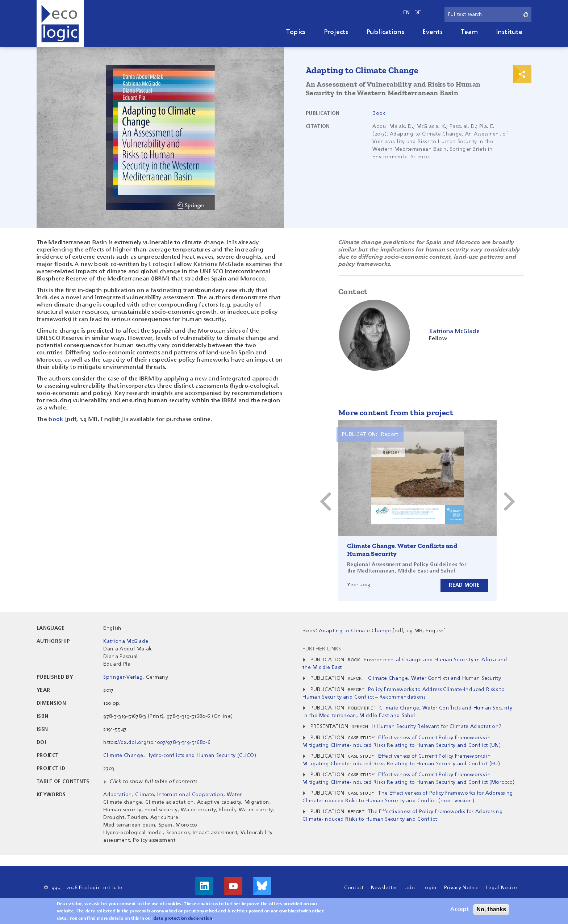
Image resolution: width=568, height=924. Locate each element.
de (418, 13)
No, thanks (491, 909)
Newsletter (384, 888)
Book (379, 113)
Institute (509, 32)
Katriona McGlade (126, 641)
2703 (109, 769)
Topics (296, 32)
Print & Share (522, 74)
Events (433, 32)
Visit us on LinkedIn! (204, 886)
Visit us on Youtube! (233, 886)
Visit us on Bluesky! (262, 886)
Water (234, 795)
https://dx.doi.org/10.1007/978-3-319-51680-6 (157, 742)
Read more (464, 585)
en (407, 13)
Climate (145, 795)
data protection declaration (183, 919)
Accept (460, 910)
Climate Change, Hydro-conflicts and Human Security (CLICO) (180, 756)
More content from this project (396, 413)
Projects (336, 32)
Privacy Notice (461, 888)
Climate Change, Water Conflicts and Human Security (435, 678)
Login (430, 888)
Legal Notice (501, 888)
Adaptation (118, 795)
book (56, 420)
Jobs (410, 888)
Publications (385, 32)
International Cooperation (190, 795)
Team (469, 32)
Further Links (322, 649)
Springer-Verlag (123, 677)
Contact (354, 888)
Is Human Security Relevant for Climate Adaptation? (437, 727)
